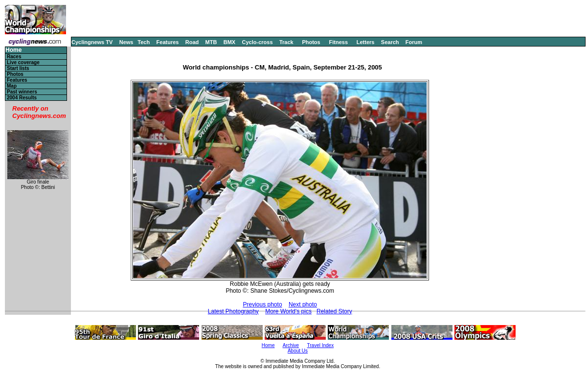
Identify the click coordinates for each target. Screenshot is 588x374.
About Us (298, 351)
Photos (311, 42)
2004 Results (22, 98)
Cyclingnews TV (92, 42)
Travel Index (321, 345)
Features (168, 42)
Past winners (22, 92)
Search (390, 42)
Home (13, 50)
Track (286, 42)
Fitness (338, 42)
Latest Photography (233, 311)
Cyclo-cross (258, 42)
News (126, 42)
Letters (366, 42)
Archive (291, 345)
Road (192, 42)
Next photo (303, 304)
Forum (414, 42)
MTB (211, 42)
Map (12, 86)
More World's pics (288, 311)
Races (14, 57)
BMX (229, 42)
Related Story (334, 311)
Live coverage (23, 62)
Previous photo (263, 304)
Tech (144, 42)
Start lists (18, 68)
